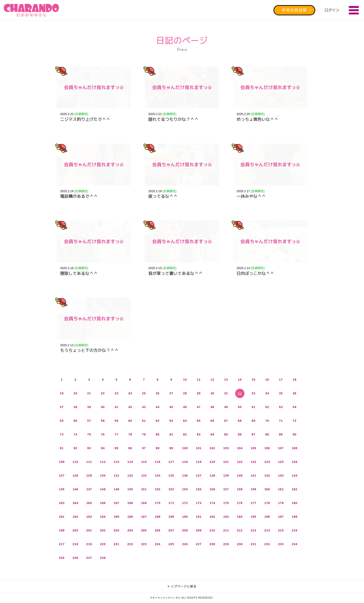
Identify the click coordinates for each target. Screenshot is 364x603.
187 (144, 517)
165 (89, 503)
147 (89, 489)
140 (240, 476)
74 (75, 434)
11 (199, 380)
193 (226, 517)
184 (103, 517)
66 (212, 421)
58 (103, 421)
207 (171, 530)
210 (213, 530)
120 (213, 462)
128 (76, 476)
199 (62, 530)
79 (144, 434)
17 (281, 380)
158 (240, 489)
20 (75, 393)
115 (144, 462)
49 (226, 407)
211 (226, 530)
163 (62, 503)
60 (130, 421)
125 (281, 462)
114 (130, 462)
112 (103, 462)
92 (75, 448)
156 (213, 489)
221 (117, 544)
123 (254, 462)
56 (75, 421)
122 (240, 462)
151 (144, 489)
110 (76, 462)
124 (267, 462)
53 (281, 407)
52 (267, 407)
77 (117, 434)
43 (144, 407)
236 (76, 558)
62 (158, 421)
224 (158, 544)
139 (226, 476)
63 (171, 421)
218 (76, 544)
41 (117, 407)
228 (213, 544)
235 (62, 558)
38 (75, 407)
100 (185, 448)
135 (171, 476)
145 (62, 489)
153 (171, 489)
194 (240, 517)
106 (267, 448)
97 (144, 448)
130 (103, 476)
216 (295, 530)
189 (171, 517)
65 (199, 421)
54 (295, 407)
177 (254, 503)
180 (295, 503)
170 (158, 503)
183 (89, 517)
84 (212, 434)
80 (158, 434)
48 (212, 407)
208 (185, 530)
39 (89, 407)
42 (130, 407)
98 (158, 448)
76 (103, 434)
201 (89, 530)
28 (185, 393)
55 (62, 421)
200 (76, 530)
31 (226, 393)
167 (117, 503)
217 (62, 544)
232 (267, 544)
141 (254, 476)
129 (89, 476)
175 (226, 503)
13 (226, 380)
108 (295, 448)
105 (254, 448)
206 (158, 530)
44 (158, 407)
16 (267, 380)
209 (199, 530)
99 (171, 448)
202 (103, 530)
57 (89, 421)
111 (89, 462)
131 (117, 476)
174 (213, 503)
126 (295, 462)
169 (144, 503)
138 (213, 476)
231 (254, 544)
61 (144, 421)
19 (62, 393)
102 (213, 448)
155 (199, 489)
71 (281, 421)
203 (117, 530)
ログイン (332, 10)
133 (144, 476)
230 (240, 544)
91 (62, 448)
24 (130, 393)
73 (62, 434)
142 (267, 476)
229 (226, 544)
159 (254, 489)
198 (295, 517)
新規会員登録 (294, 10)
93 (89, 448)
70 (267, 421)
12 (212, 380)
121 (226, 462)
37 (62, 407)
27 (171, 393)
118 (185, 462)
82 (185, 434)
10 (185, 380)
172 (185, 503)
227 (199, 544)
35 (281, 393)
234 (295, 544)
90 (295, 434)
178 (267, 503)
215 (281, 530)
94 (103, 448)
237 (89, 558)
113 (117, 462)
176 (240, 503)
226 (185, 544)
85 (226, 434)
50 (240, 407)
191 (199, 517)
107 (281, 448)
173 (199, 503)
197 (281, 517)
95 (117, 448)
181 (62, 517)
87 (253, 434)
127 (62, 476)
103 (226, 448)
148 (103, 489)
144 (295, 476)
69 (253, 421)
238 (103, 558)
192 (213, 517)
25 (144, 393)
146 (76, 489)
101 (199, 448)
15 (253, 380)
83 (199, 434)
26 (158, 393)
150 (130, 489)
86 (240, 434)
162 (295, 489)
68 (240, 421)
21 (89, 393)
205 (144, 530)
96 (130, 448)
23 (117, 393)
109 (62, 462)
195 (254, 517)
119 (199, 462)
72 (295, 421)
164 (76, 503)
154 (185, 489)
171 (171, 503)
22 (103, 393)
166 (103, 503)
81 (171, 434)
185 (117, 517)
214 (267, 530)
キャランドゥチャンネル (31, 10)
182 (76, 517)
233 (281, 544)
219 (89, 544)
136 (185, 476)
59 (117, 421)
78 (130, 434)
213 (254, 530)
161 (281, 489)
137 (199, 476)
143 (281, 476)
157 (226, 489)
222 (130, 544)
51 (253, 407)
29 (199, 393)
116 (158, 462)
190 (185, 517)
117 (171, 462)
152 (158, 489)
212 (240, 530)
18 (295, 380)
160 (267, 489)
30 (212, 393)
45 (171, 407)
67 (226, 421)
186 (130, 517)
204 (130, 530)
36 (295, 393)
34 (267, 393)
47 (199, 407)
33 (253, 393)
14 (240, 380)
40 (103, 407)
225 (171, 544)
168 (130, 503)
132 (130, 476)
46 (185, 407)
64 (185, 421)
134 (158, 476)
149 (117, 489)
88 (267, 434)
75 (89, 434)
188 (158, 517)
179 (281, 503)
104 (240, 448)
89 (281, 434)
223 (144, 544)
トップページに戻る (182, 586)
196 (267, 517)
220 (103, 544)
